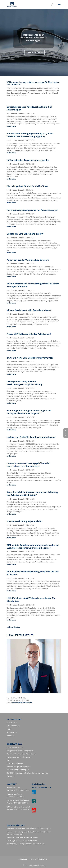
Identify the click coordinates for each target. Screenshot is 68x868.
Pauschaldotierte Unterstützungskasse (21, 754)
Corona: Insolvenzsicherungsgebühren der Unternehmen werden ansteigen (28, 465)
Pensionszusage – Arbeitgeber (18, 770)
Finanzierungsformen (15, 763)
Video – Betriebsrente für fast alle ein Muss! (29, 310)
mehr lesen (11, 126)
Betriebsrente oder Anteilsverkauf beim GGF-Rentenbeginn (29, 829)
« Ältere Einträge (13, 627)
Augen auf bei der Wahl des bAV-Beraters (28, 260)
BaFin (9, 760)
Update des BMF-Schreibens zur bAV (25, 234)
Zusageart (11, 776)
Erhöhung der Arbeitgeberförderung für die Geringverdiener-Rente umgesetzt (29, 412)
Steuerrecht (12, 732)
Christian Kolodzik (17, 114)
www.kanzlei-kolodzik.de (23, 809)
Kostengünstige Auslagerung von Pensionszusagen (33, 210)
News (9, 729)
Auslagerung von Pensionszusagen (20, 757)
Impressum (23, 859)
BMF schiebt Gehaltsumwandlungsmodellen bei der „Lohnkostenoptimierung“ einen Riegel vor (33, 546)
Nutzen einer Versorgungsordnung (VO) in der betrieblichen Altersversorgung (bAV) (30, 135)
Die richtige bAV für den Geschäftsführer (28, 186)
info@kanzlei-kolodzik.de (22, 703)
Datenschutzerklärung (38, 859)
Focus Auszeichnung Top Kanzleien (24, 521)
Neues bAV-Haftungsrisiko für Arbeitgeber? (29, 334)
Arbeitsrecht (12, 722)
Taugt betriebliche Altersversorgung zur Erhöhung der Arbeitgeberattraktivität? (32, 494)
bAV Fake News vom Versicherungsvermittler (30, 358)
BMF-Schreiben (13, 726)
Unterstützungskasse (15, 747)
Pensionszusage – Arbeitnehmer (19, 767)
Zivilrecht (11, 736)
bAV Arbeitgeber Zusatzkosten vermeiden (28, 160)
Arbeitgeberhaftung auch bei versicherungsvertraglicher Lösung (25, 383)
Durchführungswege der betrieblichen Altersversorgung (28, 773)
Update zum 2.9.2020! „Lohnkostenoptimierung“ (31, 437)
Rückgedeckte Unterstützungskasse (20, 751)
